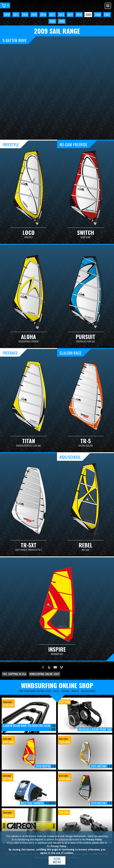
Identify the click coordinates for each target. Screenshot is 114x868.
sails (56, 691)
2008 (98, 15)
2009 (88, 15)
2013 (52, 15)
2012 (61, 15)
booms (65, 691)
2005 (62, 21)
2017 (16, 15)
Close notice (57, 860)
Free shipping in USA (14, 674)
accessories (88, 691)
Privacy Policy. (94, 840)
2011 (70, 15)
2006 (52, 21)
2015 (34, 15)
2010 (79, 15)
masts (75, 691)
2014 (43, 15)
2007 (107, 15)
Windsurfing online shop (44, 674)
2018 (7, 15)
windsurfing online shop (57, 685)
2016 (25, 15)
